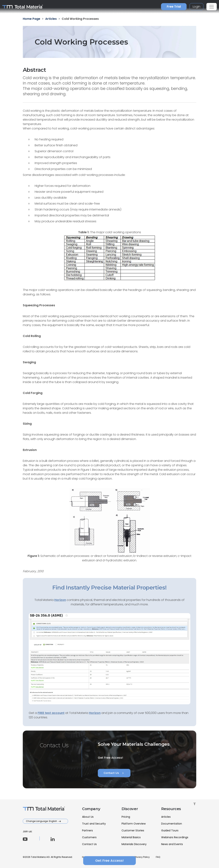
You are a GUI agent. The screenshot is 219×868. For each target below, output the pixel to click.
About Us (88, 817)
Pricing (126, 817)
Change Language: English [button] (42, 821)
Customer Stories (133, 830)
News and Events (172, 844)
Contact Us (114, 773)
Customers (89, 837)
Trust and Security (94, 824)
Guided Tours (170, 830)
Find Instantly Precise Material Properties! (109, 588)
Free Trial (174, 7)
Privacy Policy (142, 857)
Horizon (95, 713)
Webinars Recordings (175, 837)
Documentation (172, 824)
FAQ (158, 857)
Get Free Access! (109, 861)
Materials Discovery (134, 844)
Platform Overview (134, 824)
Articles (166, 817)
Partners (87, 830)
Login (196, 7)
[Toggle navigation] (212, 7)
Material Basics (131, 837)
